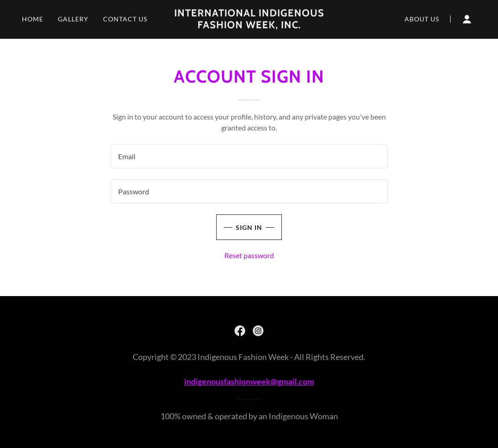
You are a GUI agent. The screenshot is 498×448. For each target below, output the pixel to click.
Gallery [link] (73, 19)
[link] (249, 25)
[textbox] (249, 156)
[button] (467, 19)
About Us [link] (422, 19)
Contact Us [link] (125, 19)
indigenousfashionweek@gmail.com (249, 381)
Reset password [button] (249, 255)
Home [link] (33, 19)
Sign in (249, 227)
